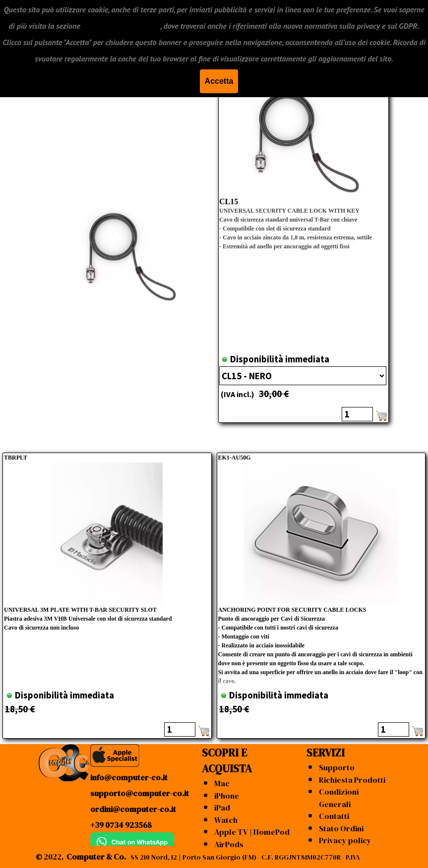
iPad (222, 808)
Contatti (334, 816)
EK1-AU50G (235, 458)
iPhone (227, 796)
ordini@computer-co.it (133, 809)
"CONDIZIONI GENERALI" (121, 25)
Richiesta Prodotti (352, 780)
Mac (222, 783)
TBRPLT (16, 458)
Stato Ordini (341, 828)
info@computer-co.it (129, 777)
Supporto (337, 767)
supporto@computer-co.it (140, 793)
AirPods (229, 844)
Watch (226, 820)
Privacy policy (345, 840)
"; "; (303, 376)
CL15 (229, 202)
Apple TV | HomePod (252, 832)
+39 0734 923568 (121, 825)
